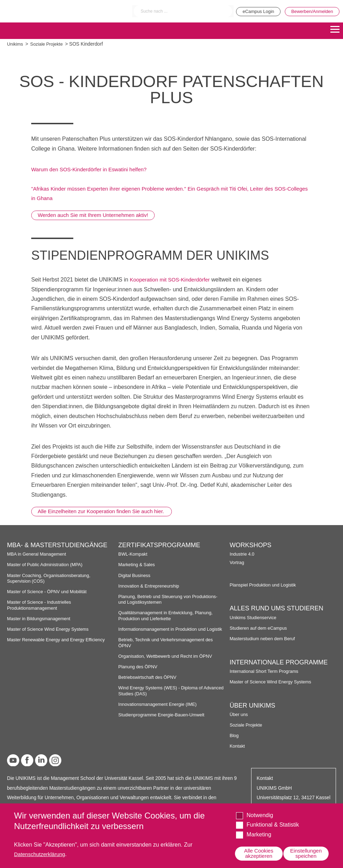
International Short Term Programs (266, 671)
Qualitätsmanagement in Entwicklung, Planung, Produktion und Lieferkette (169, 616)
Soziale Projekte (49, 44)
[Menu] (335, 30)
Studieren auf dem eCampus (260, 628)
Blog (234, 736)
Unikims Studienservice (255, 618)
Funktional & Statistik (273, 824)
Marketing (259, 834)
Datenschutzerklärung (41, 853)
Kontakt (238, 746)
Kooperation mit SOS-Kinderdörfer (173, 280)
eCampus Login (251, 11)
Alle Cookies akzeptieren (258, 853)
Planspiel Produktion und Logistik (265, 585)
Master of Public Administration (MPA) (47, 565)
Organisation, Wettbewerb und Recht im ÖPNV (168, 662)
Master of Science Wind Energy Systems (51, 629)
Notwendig (260, 814)
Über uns (240, 714)
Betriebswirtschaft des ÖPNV (149, 683)
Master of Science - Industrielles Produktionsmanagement (41, 605)
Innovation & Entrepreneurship (151, 586)
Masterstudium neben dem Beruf (265, 639)
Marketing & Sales (138, 565)
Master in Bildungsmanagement (41, 619)
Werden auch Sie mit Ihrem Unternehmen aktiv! (98, 215)
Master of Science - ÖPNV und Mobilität (49, 592)
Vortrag (237, 562)
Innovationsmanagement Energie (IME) (160, 710)
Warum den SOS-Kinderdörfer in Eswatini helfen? (93, 169)
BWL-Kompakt (134, 554)
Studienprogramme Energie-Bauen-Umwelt (164, 720)
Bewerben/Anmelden (310, 11)
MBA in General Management (39, 554)
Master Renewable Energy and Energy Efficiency (59, 640)
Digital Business (135, 575)
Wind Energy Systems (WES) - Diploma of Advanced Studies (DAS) (163, 697)
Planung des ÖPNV (139, 672)
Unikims (16, 44)
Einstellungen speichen (305, 853)
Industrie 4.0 (243, 554)
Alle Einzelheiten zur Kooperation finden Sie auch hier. (107, 511)
